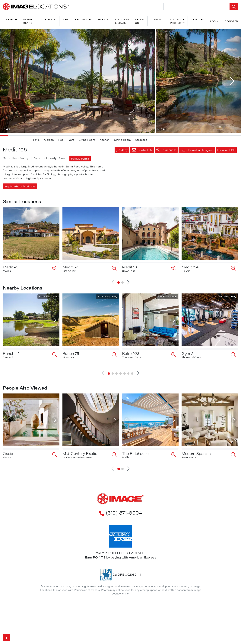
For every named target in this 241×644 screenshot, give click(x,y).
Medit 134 (190, 267)
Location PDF (226, 150)
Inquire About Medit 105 (20, 186)
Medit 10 (130, 267)
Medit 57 (70, 267)
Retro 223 (131, 353)
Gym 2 (187, 353)
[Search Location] (197, 7)
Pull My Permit (80, 158)
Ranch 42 (11, 353)
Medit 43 (11, 267)
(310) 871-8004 (120, 500)
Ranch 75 (71, 353)
